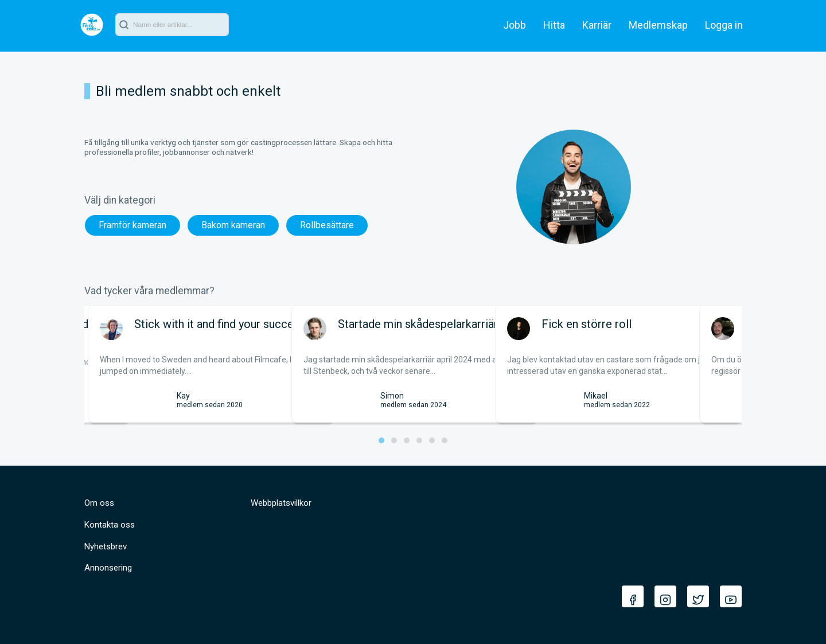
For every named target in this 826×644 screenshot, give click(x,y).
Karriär (597, 25)
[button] (381, 440)
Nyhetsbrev (106, 547)
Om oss (99, 503)
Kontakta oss (110, 525)
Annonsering (108, 568)
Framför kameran (133, 225)
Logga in (724, 25)
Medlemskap (658, 25)
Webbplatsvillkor (281, 503)
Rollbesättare (327, 225)
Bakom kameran (233, 225)
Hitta (554, 25)
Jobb (515, 25)
